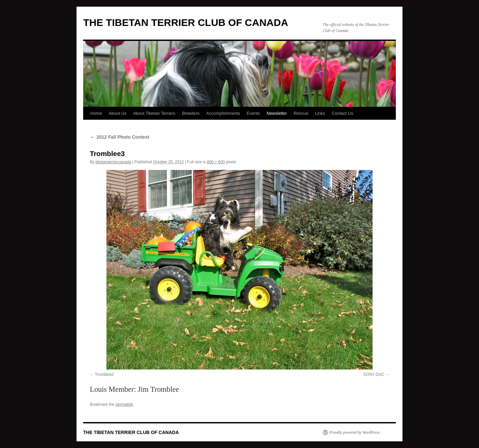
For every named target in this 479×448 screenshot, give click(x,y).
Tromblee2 (104, 374)
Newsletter (277, 113)
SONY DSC (374, 374)
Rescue (301, 113)
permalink (124, 404)
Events (253, 113)
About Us (118, 113)
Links (320, 113)
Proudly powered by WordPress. (355, 432)
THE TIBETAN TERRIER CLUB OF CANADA (186, 22)
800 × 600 (216, 162)
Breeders (191, 113)
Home (96, 113)
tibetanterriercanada (113, 162)
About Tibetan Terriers (154, 113)
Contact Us (342, 113)
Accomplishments (223, 113)
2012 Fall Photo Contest (120, 137)
